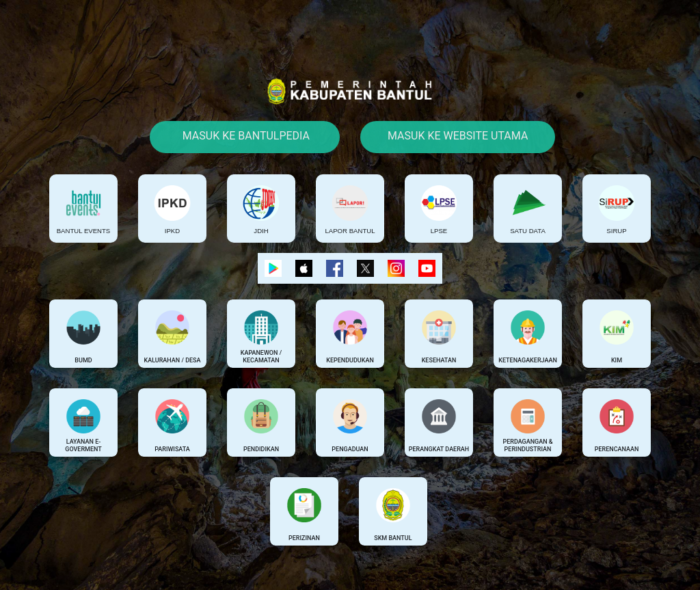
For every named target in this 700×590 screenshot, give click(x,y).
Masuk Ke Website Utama (458, 136)
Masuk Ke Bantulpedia (245, 136)
